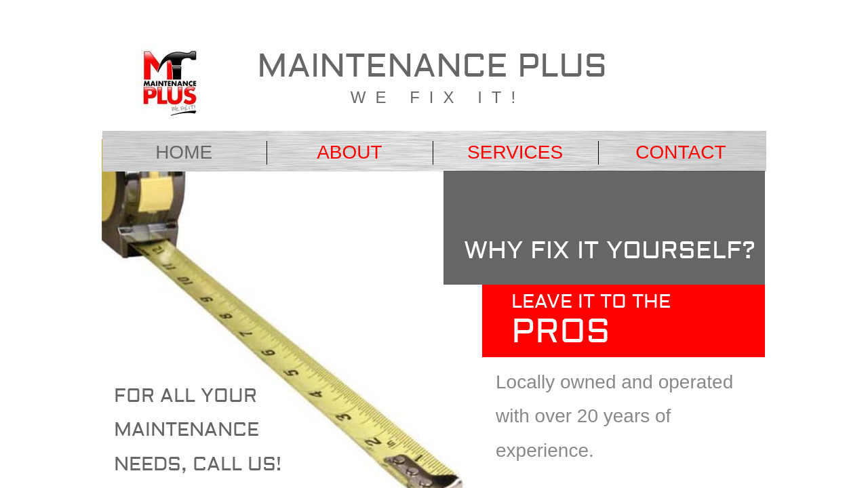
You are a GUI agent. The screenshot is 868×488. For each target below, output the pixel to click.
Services (515, 152)
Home (184, 152)
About (349, 152)
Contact (680, 152)
